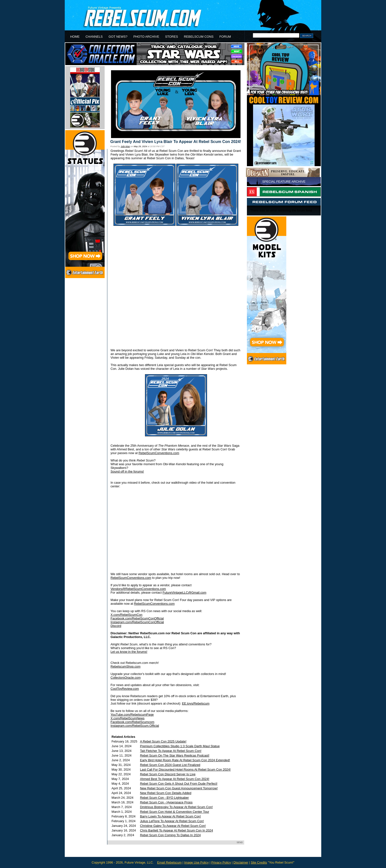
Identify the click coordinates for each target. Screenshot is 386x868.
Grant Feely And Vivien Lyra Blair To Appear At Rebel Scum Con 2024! (176, 142)
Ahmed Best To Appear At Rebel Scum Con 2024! (175, 779)
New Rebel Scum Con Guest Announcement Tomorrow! (179, 788)
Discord (116, 626)
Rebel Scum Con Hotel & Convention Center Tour (175, 812)
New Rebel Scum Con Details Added (166, 793)
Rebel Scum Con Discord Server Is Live (168, 774)
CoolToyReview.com (125, 689)
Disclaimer (241, 862)
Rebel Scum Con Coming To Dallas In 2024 (170, 835)
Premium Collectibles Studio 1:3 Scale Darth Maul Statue (180, 746)
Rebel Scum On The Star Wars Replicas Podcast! (175, 755)
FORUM (225, 37)
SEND (240, 842)
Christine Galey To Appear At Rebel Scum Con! (173, 826)
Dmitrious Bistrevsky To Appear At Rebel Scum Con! (177, 807)
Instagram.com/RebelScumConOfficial (137, 622)
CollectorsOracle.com (126, 678)
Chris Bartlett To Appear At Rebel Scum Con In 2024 (177, 830)
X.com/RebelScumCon (126, 615)
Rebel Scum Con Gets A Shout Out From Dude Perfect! (179, 784)
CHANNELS (94, 37)
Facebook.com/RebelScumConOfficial (137, 618)
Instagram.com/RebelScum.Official (135, 726)
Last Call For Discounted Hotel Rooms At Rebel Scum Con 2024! (185, 770)
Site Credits (259, 862)
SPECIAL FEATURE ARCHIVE (284, 182)
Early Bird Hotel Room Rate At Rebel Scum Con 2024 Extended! (185, 760)
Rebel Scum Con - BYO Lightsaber (164, 798)
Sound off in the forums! (127, 471)
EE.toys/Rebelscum (196, 703)
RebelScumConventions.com (159, 453)
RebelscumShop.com (126, 666)
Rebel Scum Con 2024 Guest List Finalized (170, 765)
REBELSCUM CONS (199, 37)
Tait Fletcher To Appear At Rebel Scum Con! (171, 751)
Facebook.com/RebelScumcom (132, 722)
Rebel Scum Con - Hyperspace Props (166, 802)
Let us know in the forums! (129, 652)
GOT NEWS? (118, 37)
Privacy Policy (221, 862)
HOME (75, 37)
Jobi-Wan (125, 146)
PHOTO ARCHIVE (146, 37)
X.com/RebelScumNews (128, 718)
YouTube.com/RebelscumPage (132, 715)
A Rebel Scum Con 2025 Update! (163, 741)
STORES (172, 37)
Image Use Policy (196, 862)
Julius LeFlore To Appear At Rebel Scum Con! (172, 821)
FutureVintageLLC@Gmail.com (184, 593)
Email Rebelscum (169, 862)
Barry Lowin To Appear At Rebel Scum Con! (170, 816)
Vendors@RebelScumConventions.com (138, 589)
